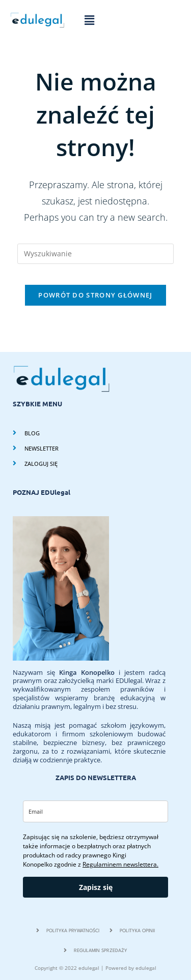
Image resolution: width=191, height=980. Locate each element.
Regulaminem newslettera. (120, 864)
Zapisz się (96, 887)
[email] (95, 811)
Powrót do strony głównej (95, 295)
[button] (89, 20)
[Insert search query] (96, 254)
